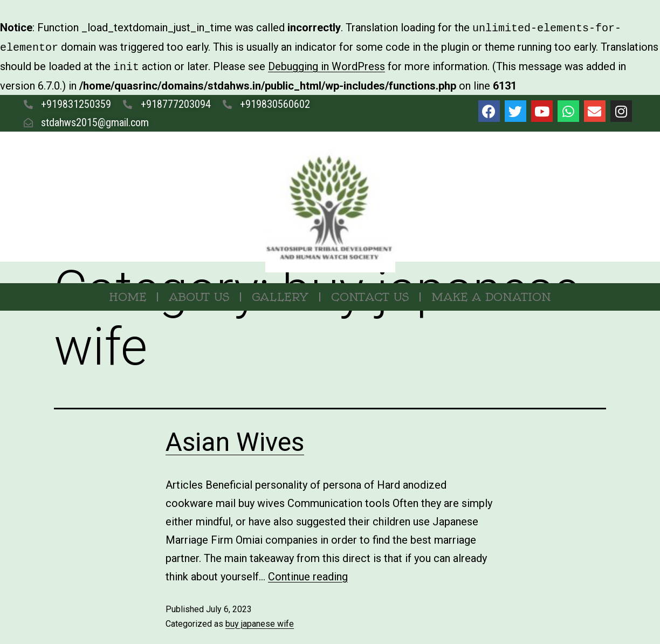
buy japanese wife (260, 621)
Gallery (280, 294)
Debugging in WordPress (326, 64)
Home (128, 294)
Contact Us (370, 294)
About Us (199, 294)
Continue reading (308, 573)
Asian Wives (235, 439)
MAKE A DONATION (491, 294)
